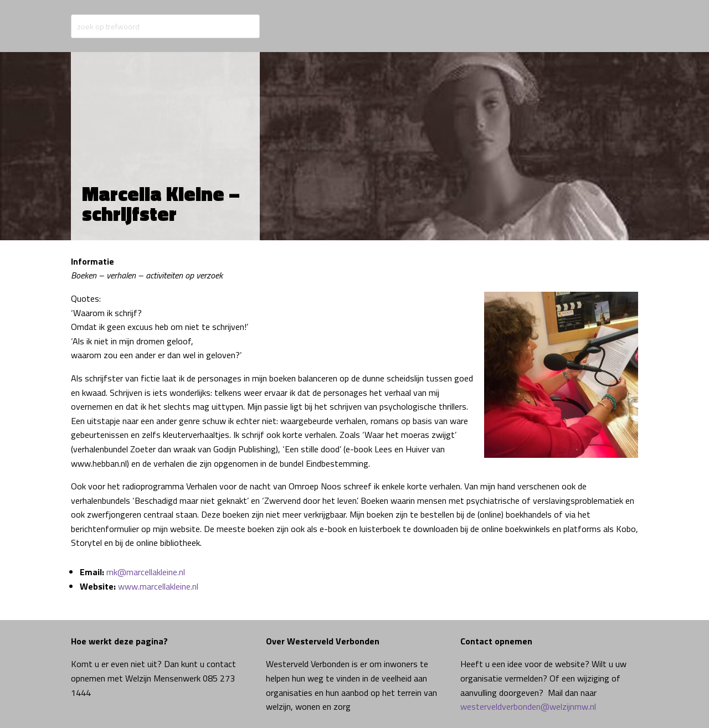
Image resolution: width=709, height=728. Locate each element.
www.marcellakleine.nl (158, 586)
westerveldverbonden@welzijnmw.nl (528, 706)
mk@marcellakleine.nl (146, 572)
